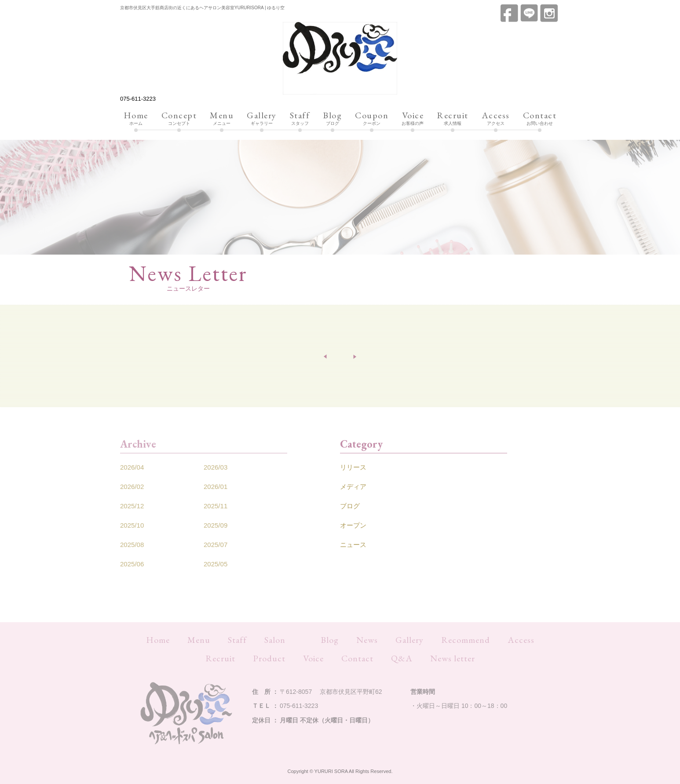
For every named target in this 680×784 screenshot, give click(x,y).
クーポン (372, 119)
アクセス (496, 119)
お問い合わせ (540, 119)
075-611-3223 (138, 99)
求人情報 (453, 119)
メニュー (222, 119)
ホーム (136, 119)
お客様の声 (413, 119)
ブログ (332, 119)
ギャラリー (262, 119)
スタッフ (300, 119)
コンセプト (179, 119)
